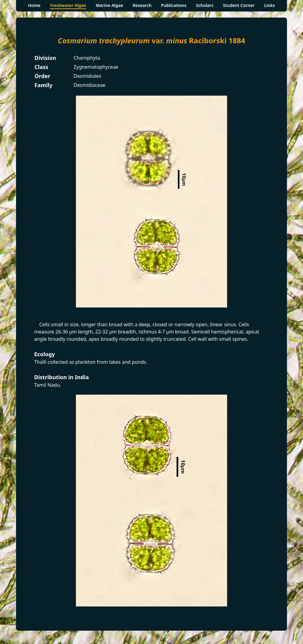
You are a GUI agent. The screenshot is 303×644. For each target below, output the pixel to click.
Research (142, 5)
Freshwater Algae (68, 5)
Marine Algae (109, 5)
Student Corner (239, 5)
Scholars (205, 5)
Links (270, 5)
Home (34, 5)
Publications (174, 5)
